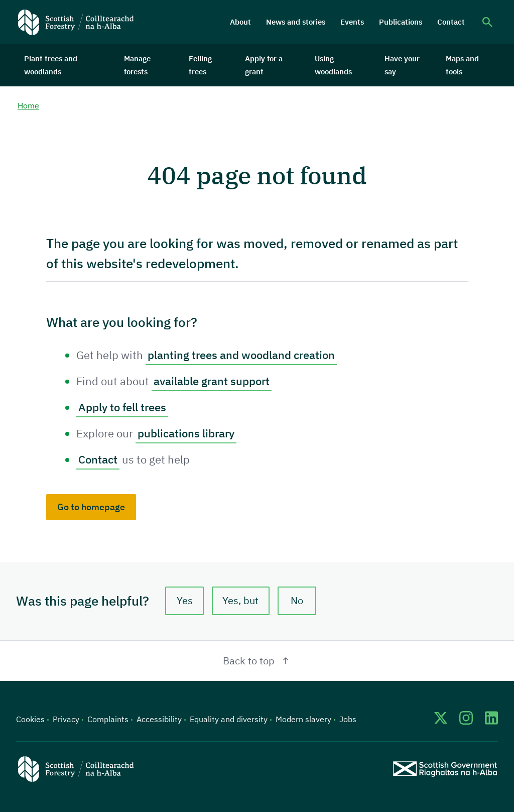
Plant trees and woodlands (51, 65)
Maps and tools (462, 65)
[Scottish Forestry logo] (76, 22)
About (240, 22)
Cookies (30, 719)
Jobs (348, 719)
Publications (401, 22)
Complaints (108, 719)
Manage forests (137, 65)
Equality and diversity (229, 719)
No (297, 601)
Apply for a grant (264, 65)
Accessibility (159, 719)
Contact (451, 22)
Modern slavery (303, 719)
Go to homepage (91, 507)
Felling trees (200, 65)
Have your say (402, 65)
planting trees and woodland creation (241, 355)
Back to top (257, 661)
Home (28, 106)
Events (352, 22)
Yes (185, 601)
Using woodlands (333, 65)
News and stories (296, 22)
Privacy (66, 719)
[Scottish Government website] (445, 769)
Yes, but (241, 601)
